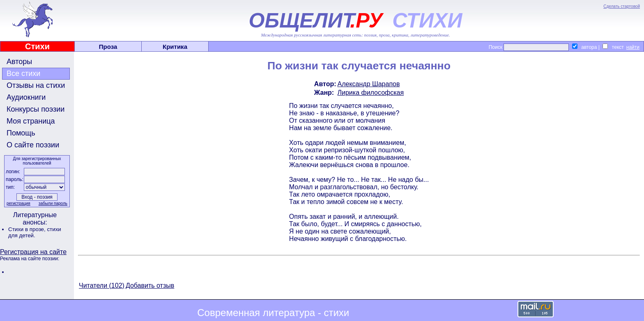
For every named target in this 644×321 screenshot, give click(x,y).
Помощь (21, 133)
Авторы (19, 62)
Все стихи (23, 73)
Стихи (37, 46)
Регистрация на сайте (33, 252)
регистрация (18, 203)
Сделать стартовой (622, 6)
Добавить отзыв (150, 285)
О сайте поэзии (33, 145)
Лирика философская (371, 93)
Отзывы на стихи (36, 85)
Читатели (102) (102, 285)
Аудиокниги (26, 97)
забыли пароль (53, 203)
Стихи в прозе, (28, 229)
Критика (175, 47)
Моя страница (31, 121)
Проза (108, 47)
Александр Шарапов (369, 84)
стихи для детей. (35, 232)
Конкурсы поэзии (36, 109)
